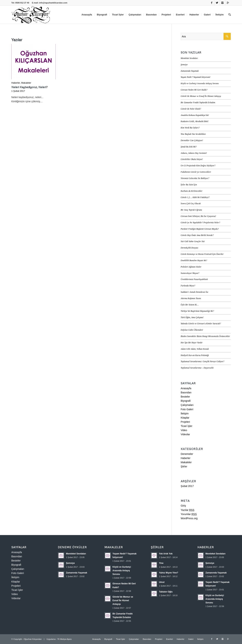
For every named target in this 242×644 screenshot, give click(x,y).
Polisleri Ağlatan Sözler (191, 267)
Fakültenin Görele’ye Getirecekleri (196, 172)
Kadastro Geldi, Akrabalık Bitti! (195, 121)
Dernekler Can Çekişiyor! (192, 140)
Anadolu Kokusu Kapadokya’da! (195, 115)
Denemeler (187, 454)
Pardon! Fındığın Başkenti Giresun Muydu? (200, 229)
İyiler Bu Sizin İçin (189, 185)
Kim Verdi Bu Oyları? (190, 128)
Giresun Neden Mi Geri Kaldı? (194, 90)
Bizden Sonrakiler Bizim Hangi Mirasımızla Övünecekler (205, 336)
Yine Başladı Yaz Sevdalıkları (193, 134)
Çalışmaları (187, 405)
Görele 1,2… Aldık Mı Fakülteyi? (195, 197)
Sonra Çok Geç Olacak (191, 203)
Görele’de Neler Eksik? (191, 109)
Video (184, 430)
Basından (186, 392)
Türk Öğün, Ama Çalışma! (192, 317)
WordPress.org (189, 518)
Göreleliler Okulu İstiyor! (192, 159)
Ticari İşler (187, 426)
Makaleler (26, 83)
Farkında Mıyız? (188, 286)
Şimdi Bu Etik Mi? (189, 147)
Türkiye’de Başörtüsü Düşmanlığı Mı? (197, 311)
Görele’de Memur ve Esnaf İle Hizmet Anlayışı (201, 96)
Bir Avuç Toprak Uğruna (191, 210)
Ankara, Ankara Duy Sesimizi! (194, 153)
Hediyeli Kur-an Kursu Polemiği (195, 355)
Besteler (185, 397)
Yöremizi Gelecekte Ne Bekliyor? (195, 178)
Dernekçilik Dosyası (190, 248)
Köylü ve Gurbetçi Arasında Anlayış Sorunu (200, 83)
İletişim (185, 413)
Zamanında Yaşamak (190, 71)
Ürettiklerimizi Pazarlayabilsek (194, 279)
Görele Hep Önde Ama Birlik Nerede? (197, 235)
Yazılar (188, 510)
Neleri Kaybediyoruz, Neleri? (30, 87)
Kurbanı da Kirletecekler (192, 191)
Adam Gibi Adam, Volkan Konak (195, 349)
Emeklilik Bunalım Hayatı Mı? (194, 260)
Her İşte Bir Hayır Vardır (192, 343)
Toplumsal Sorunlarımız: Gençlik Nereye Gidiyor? (202, 361)
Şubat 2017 (187, 486)
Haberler (16, 83)
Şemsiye (184, 65)
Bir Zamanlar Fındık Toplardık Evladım (198, 102)
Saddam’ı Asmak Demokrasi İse (195, 292)
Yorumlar (189, 514)
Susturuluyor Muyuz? (190, 273)
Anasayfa (186, 388)
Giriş (183, 506)
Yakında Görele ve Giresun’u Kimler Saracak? (201, 324)
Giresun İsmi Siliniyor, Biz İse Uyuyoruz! (198, 216)
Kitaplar (185, 418)
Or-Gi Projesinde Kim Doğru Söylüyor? (198, 166)
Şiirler (184, 466)
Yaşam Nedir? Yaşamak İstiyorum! (196, 77)
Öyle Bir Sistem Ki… (190, 305)
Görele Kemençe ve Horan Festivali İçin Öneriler (202, 254)
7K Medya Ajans (65, 639)
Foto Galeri (187, 409)
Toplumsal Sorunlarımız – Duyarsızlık (197, 368)
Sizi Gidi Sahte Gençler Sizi (193, 241)
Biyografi (186, 401)
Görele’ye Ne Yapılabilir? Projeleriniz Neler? (200, 223)
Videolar (185, 434)
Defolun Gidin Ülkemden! (192, 330)
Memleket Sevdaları (189, 58)
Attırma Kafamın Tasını (191, 298)
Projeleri (185, 422)
